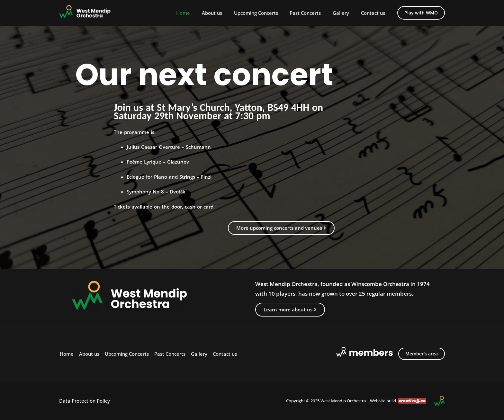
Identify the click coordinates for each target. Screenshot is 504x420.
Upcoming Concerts (263, 13)
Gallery (344, 13)
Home (195, 13)
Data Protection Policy (85, 401)
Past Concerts (311, 13)
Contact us (374, 13)
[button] (421, 13)
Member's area (422, 354)
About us (222, 13)
